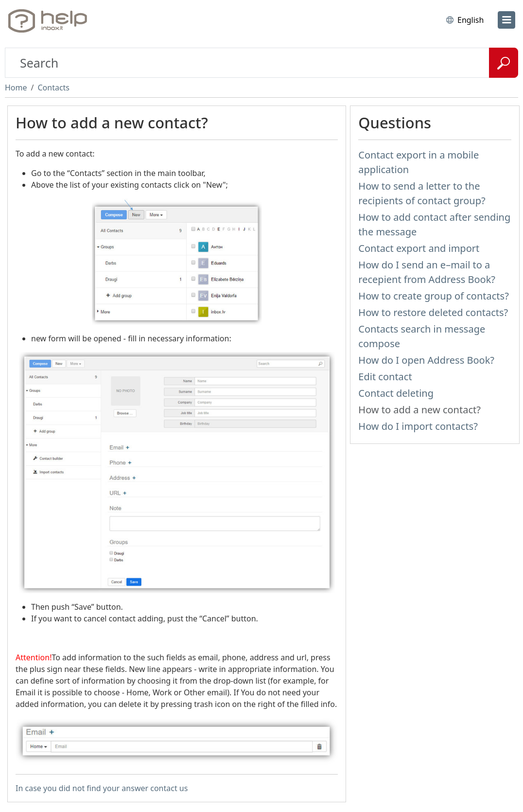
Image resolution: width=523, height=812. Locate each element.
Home (16, 88)
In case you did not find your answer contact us (102, 788)
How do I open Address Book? (426, 360)
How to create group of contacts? (434, 296)
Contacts (53, 88)
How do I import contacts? (418, 426)
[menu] (506, 20)
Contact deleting (396, 393)
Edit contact (385, 377)
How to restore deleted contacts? (433, 312)
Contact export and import (419, 248)
